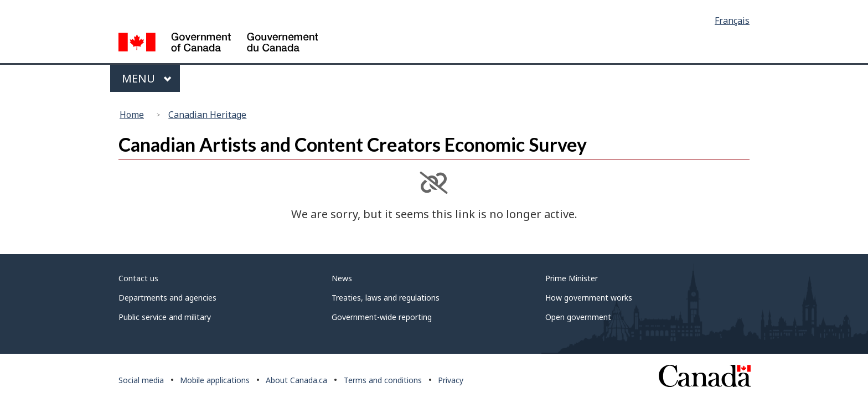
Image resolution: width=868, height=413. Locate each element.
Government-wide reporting (382, 317)
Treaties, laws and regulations (386, 298)
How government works (589, 298)
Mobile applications (215, 380)
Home (132, 115)
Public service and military (165, 317)
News (342, 278)
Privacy (451, 380)
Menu (146, 78)
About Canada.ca (296, 380)
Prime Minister (572, 278)
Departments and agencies (167, 298)
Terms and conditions (383, 380)
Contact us (138, 278)
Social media (141, 380)
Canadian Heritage (207, 115)
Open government (578, 317)
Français (732, 20)
